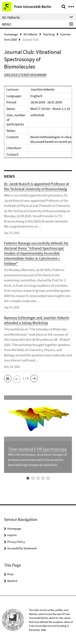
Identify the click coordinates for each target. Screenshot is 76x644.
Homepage (11, 34)
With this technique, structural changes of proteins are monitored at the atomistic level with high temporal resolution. (37, 460)
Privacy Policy (16, 542)
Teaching (49, 34)
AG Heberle (30, 34)
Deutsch (12, 581)
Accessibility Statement (22, 548)
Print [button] (10, 574)
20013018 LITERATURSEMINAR (25, 75)
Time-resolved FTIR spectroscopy (37, 449)
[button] (8, 378)
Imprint (12, 535)
